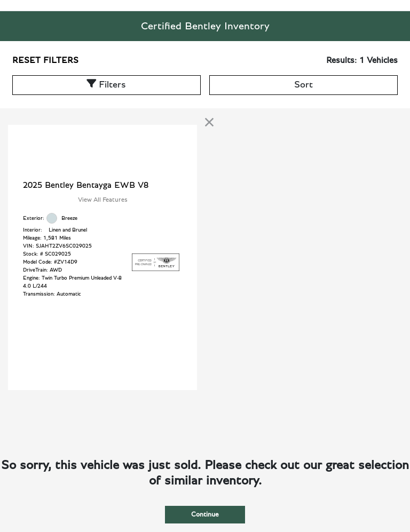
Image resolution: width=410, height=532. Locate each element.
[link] (209, 122)
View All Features (103, 200)
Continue (205, 515)
